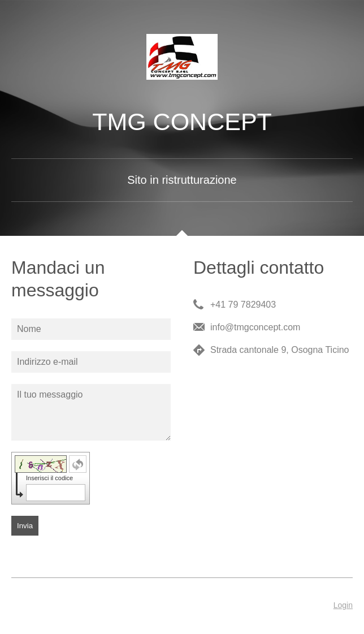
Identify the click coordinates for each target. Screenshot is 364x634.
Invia (25, 526)
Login (343, 605)
